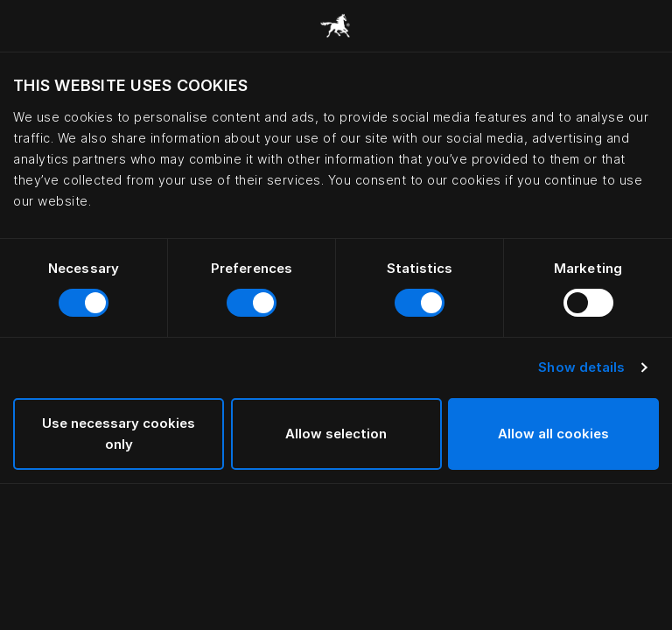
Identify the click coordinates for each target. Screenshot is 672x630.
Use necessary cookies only (119, 434)
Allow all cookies (553, 434)
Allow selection (336, 434)
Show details (581, 367)
